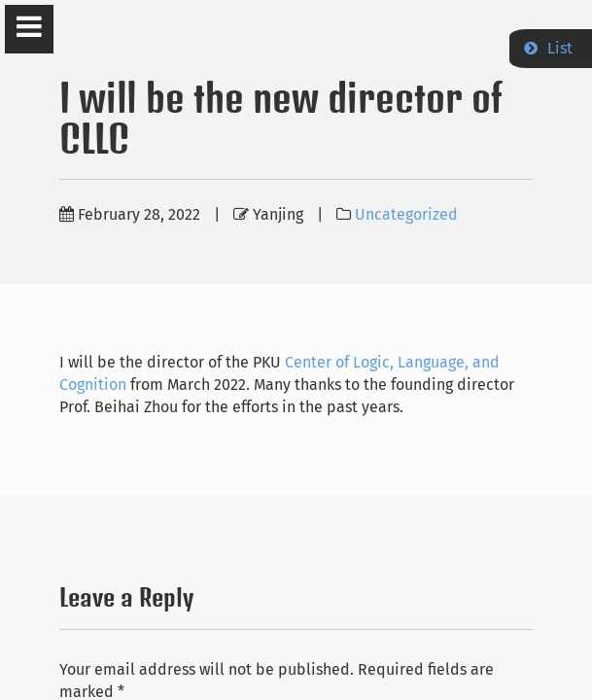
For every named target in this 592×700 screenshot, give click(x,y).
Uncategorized (406, 214)
